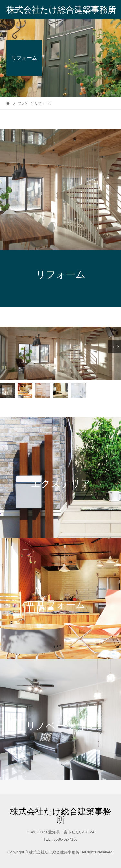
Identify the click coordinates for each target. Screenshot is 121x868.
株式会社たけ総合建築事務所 (61, 10)
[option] (60, 353)
